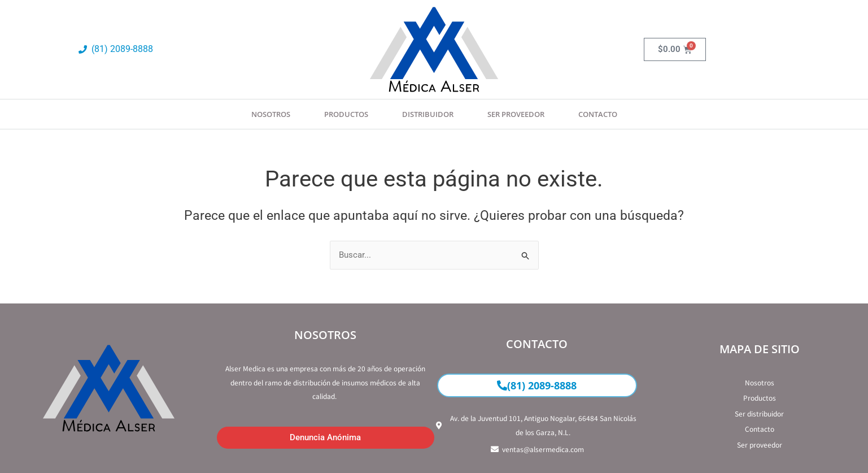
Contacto (598, 114)
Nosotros (271, 114)
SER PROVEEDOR (516, 114)
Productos (346, 114)
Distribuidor (428, 114)
